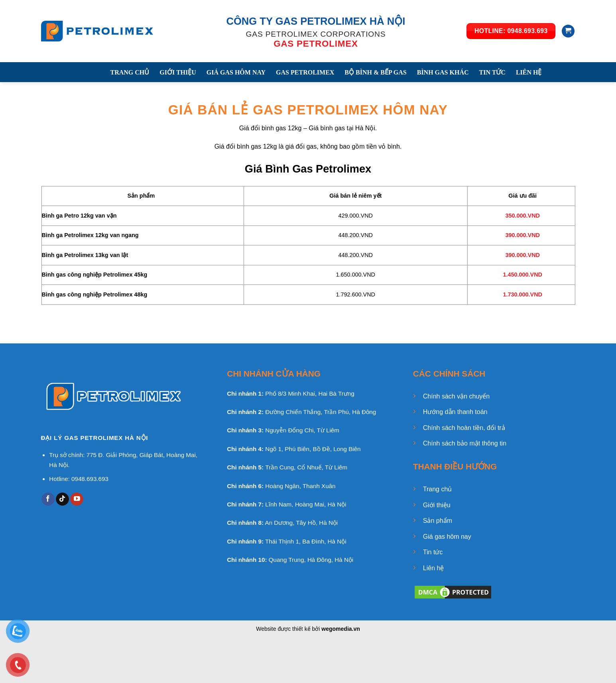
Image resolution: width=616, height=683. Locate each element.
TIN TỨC (492, 72)
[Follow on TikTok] (62, 499)
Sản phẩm (438, 521)
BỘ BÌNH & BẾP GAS (375, 72)
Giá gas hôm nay (447, 537)
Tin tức (433, 552)
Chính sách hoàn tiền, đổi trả (464, 428)
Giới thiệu (437, 505)
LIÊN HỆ (529, 72)
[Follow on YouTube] (77, 499)
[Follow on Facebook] (48, 499)
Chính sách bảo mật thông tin (465, 443)
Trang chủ (438, 489)
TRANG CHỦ (130, 72)
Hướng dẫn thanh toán (455, 412)
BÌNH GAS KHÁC (443, 72)
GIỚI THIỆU (178, 72)
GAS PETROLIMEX (305, 72)
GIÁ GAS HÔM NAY (236, 72)
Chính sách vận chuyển (456, 396)
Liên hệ (434, 568)
